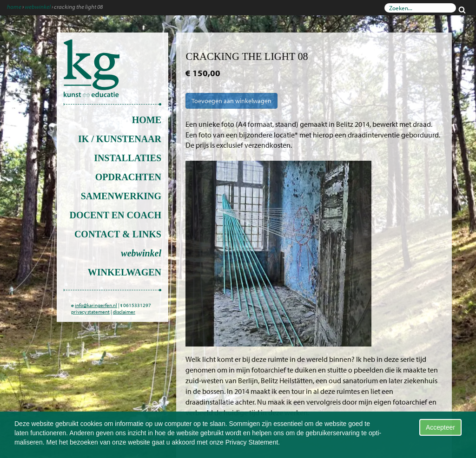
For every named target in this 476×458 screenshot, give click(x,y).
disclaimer (124, 312)
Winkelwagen (125, 272)
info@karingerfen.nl (96, 305)
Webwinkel (38, 7)
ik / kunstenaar (120, 139)
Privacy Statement (252, 442)
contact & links (118, 234)
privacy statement (90, 312)
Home (14, 7)
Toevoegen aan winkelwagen (231, 101)
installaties (128, 158)
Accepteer (440, 427)
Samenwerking (121, 196)
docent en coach (116, 215)
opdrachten (128, 177)
